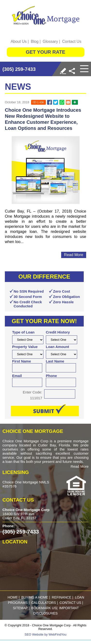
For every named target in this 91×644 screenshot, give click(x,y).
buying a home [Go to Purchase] (35, 597)
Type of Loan (23, 332)
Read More (80, 466)
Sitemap (20, 608)
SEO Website (34, 634)
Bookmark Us (44, 608)
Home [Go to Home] (13, 597)
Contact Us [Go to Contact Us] (72, 41)
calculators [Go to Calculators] (44, 603)
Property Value (25, 347)
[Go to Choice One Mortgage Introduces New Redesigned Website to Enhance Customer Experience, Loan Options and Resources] (50, 102)
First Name (22, 361)
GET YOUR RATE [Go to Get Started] (45, 52)
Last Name (55, 361)
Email (17, 376)
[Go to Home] (46, 15)
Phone (51, 376)
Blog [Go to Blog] (35, 41)
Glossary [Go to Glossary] (50, 41)
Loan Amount (58, 347)
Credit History (58, 332)
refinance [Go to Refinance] (62, 597)
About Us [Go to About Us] (19, 41)
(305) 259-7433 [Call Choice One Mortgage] (19, 69)
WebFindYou (58, 634)
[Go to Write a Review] (63, 71)
